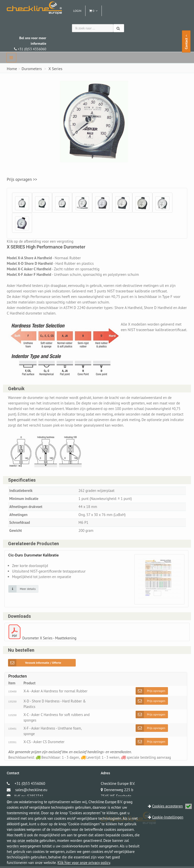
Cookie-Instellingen (168, 817)
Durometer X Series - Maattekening (50, 639)
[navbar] (11, 58)
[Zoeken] (119, 28)
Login (77, 11)
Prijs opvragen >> (22, 179)
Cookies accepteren (172, 806)
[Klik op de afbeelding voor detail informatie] (23, 590)
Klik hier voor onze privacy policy (84, 863)
